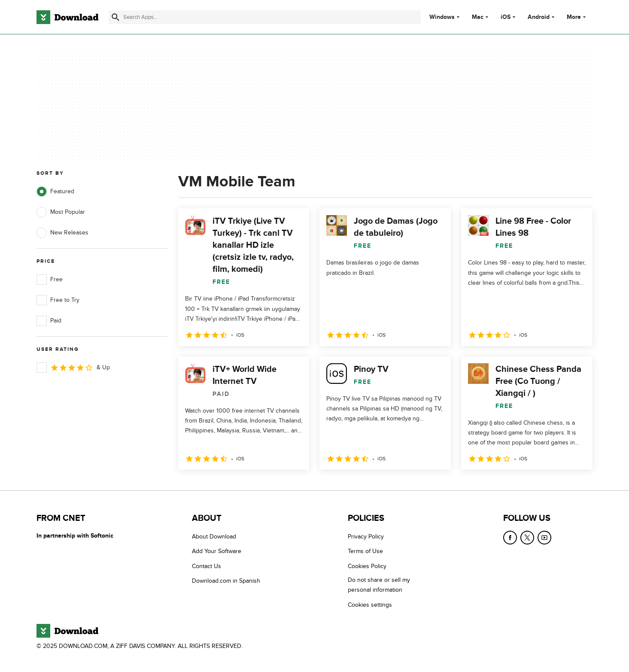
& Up (73, 368)
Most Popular (61, 212)
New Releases (62, 233)
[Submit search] (115, 17)
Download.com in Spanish (226, 581)
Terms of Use (365, 552)
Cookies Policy (367, 566)
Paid (49, 321)
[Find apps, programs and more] (265, 17)
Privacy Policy (366, 537)
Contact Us (207, 566)
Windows (442, 17)
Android (539, 17)
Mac (478, 17)
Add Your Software (217, 552)
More (577, 17)
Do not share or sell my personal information (379, 585)
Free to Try (58, 300)
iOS (506, 17)
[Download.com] (67, 17)
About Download (214, 537)
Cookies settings (370, 605)
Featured (55, 192)
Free (50, 280)
